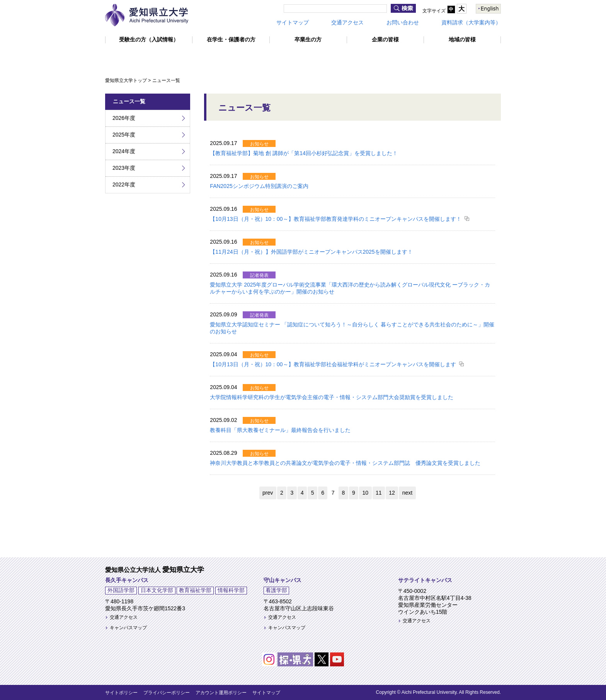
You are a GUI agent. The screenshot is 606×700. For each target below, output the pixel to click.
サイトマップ (293, 22)
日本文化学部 (157, 590)
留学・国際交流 (299, 57)
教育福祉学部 (195, 590)
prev (268, 493)
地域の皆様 (462, 39)
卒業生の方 (308, 39)
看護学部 (276, 590)
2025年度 (124, 135)
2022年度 (124, 184)
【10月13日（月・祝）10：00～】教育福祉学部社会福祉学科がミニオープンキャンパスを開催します (333, 364)
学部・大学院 (181, 57)
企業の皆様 (385, 39)
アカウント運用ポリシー (221, 693)
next (407, 493)
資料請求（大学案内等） (471, 22)
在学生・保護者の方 (231, 39)
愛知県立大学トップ (126, 80)
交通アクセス (347, 22)
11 (379, 493)
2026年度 (124, 118)
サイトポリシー (121, 693)
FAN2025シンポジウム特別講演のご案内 (259, 186)
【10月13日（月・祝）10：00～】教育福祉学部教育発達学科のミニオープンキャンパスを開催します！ (335, 219)
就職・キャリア (407, 57)
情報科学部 (231, 590)
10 (366, 493)
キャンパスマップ (128, 628)
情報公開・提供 (469, 57)
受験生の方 (149, 39)
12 (392, 493)
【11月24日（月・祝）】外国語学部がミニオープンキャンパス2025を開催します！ (311, 252)
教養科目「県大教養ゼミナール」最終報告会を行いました (280, 430)
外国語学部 (121, 590)
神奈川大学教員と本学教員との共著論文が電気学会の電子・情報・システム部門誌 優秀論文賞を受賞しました (345, 463)
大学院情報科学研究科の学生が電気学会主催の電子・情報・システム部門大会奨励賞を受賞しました (332, 397)
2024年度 (124, 151)
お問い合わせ (403, 22)
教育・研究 (240, 57)
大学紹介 (128, 57)
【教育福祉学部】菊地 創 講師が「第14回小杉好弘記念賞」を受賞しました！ (304, 153)
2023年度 (124, 168)
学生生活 (354, 57)
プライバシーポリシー (167, 693)
